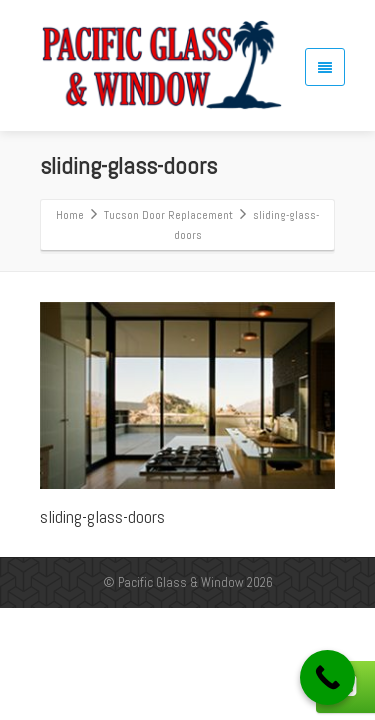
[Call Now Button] (327, 677)
